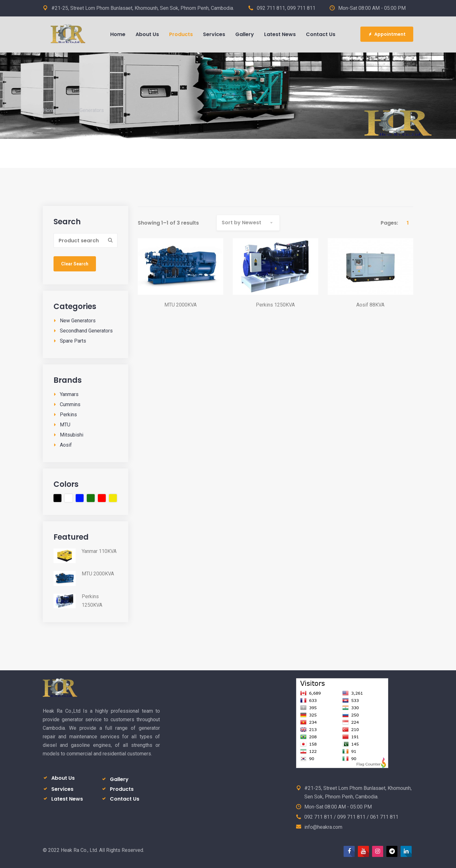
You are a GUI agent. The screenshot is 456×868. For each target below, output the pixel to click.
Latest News (67, 799)
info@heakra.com (323, 827)
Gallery (119, 779)
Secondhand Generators (86, 331)
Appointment (387, 34)
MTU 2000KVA (98, 574)
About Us (63, 778)
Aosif (66, 445)
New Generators (78, 321)
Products (122, 789)
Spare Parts (73, 341)
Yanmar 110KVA (99, 551)
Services (62, 789)
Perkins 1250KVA (92, 601)
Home (50, 110)
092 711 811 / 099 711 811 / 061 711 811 (351, 817)
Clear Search (75, 264)
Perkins (68, 415)
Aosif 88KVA (370, 305)
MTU (65, 425)
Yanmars (69, 394)
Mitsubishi (72, 435)
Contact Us (125, 799)
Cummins (70, 404)
